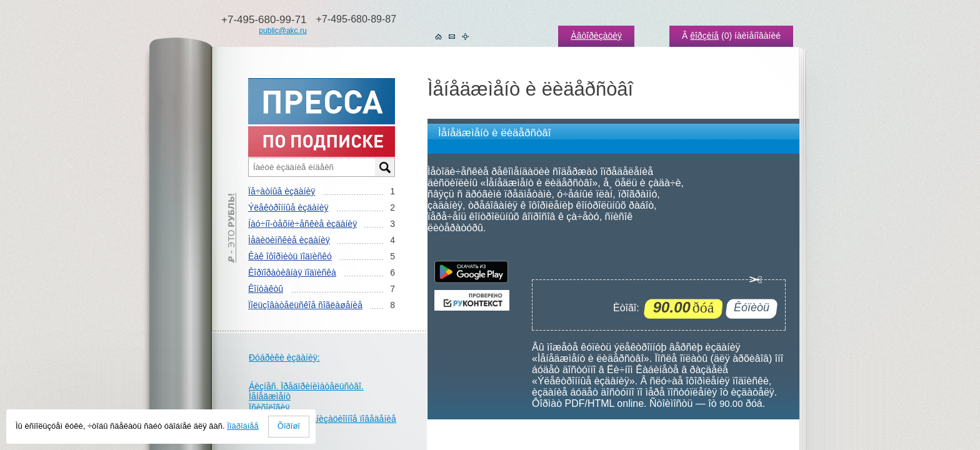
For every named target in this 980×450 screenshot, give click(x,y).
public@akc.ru (282, 31)
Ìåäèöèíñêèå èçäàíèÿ (289, 240)
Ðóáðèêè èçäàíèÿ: (284, 357)
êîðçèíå (704, 36)
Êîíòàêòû (266, 289)
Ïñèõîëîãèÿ (269, 407)
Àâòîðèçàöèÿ (596, 36)
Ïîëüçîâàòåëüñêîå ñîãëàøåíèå (305, 305)
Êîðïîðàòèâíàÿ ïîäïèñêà (292, 272)
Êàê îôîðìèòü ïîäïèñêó (290, 256)
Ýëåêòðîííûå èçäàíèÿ (288, 207)
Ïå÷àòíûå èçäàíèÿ (282, 191)
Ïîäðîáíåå (243, 426)
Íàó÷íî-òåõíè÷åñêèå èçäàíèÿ (302, 224)
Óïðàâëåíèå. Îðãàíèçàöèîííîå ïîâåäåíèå (322, 419)
